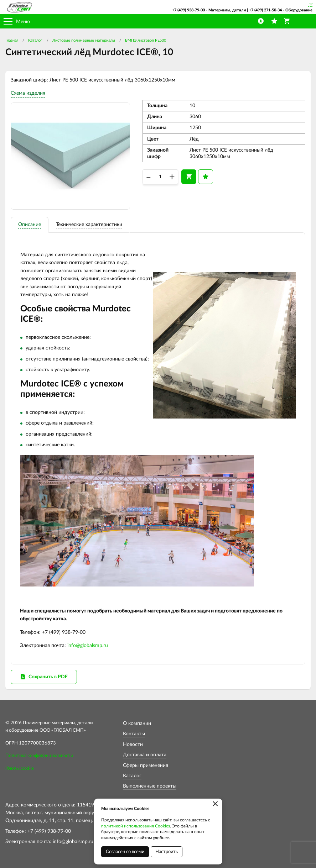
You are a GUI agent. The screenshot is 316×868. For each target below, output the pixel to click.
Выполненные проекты (150, 786)
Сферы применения (146, 766)
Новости (133, 745)
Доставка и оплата (145, 755)
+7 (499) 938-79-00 (188, 10)
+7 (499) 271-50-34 (265, 10)
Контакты (134, 734)
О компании (137, 724)
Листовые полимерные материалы (84, 40)
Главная (12, 40)
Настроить (167, 852)
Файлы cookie (20, 769)
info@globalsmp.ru (88, 646)
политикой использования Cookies (136, 826)
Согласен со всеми (125, 852)
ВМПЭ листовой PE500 (146, 40)
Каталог (35, 40)
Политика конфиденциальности (39, 756)
